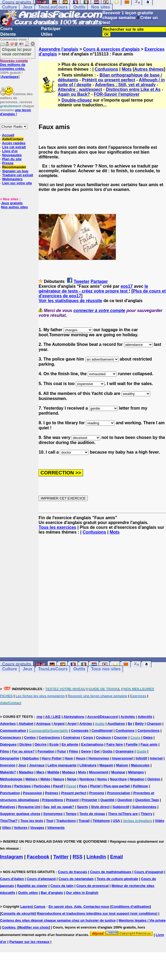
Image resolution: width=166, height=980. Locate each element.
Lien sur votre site (17, 183)
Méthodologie (11, 779)
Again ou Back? (74, 94)
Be (130, 724)
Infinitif (141, 758)
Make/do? (8, 772)
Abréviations (74, 717)
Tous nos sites (106, 669)
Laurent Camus (33, 907)
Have (69, 758)
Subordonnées (144, 807)
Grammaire (125, 751)
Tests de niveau (92, 814)
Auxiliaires (116, 724)
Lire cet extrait (14, 147)
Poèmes (52, 793)
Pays (83, 786)
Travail (84, 821)
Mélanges (136, 772)
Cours (6, 29)
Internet (156, 758)
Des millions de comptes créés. (14, 65)
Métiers (31, 779)
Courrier (121, 737)
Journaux (37, 765)
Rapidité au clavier (32, 886)
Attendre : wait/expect (80, 89)
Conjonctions (149, 731)
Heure (81, 758)
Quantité (107, 800)
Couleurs (103, 737)
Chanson (154, 724)
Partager (99, 281)
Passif (58, 786)
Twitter (61, 857)
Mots (126, 69)
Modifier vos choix (34, 927)
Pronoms (97, 793)
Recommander (14, 167)
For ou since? (23, 751)
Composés (80, 731)
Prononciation (119, 793)
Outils (79, 7)
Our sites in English (82, 893)
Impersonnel (122, 758)
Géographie (10, 758)
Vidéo (159, 821)
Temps (71, 814)
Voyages (37, 828)
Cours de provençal (92, 886)
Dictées (26, 744)
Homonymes (99, 758)
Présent (72, 800)
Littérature (88, 765)
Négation (137, 779)
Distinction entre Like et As (133, 89)
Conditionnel (102, 731)
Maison (122, 765)
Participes (23, 786)
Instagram (11, 857)
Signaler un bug (15, 171)
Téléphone (101, 821)
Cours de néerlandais (76, 879)
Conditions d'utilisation (131, 907)
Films (5, 751)
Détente (8, 34)
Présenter (89, 800)
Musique (118, 772)
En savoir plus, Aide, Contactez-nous (79, 907)
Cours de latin (62, 886)
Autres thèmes (149, 69)
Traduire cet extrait (18, 175)
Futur (62, 751)
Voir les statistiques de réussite (70, 301)
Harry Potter (52, 758)
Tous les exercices (57, 527)
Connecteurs (11, 737)
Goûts (107, 751)
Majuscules (140, 765)
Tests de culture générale (117, 879)
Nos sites (100, 7)
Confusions (106, 69)
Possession (32, 793)
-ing (39, 717)
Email (117, 857)
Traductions (66, 821)
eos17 (126, 286)
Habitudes (30, 758)
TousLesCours (53, 7)
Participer (51, 29)
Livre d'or (10, 151)
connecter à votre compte (99, 311)
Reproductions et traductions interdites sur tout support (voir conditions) (97, 913)
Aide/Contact (13, 139)
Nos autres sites (14, 207)
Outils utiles (28, 893)
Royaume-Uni (29, 807)
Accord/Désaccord (103, 717)
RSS (78, 857)
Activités (128, 717)
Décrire (41, 744)
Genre (86, 751)
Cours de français (73, 872)
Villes (6, 828)
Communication (13, 731)
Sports (83, 807)
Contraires (71, 737)
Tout (50, 821)
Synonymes (53, 814)
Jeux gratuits (12, 203)
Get (97, 751)
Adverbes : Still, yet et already (125, 85)
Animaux (43, 724)
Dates (148, 737)
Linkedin (96, 857)
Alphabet (26, 724)
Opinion (154, 779)
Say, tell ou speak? (59, 807)
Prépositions (53, 800)
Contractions (49, 737)
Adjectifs (145, 717)
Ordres (6, 786)
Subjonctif (121, 807)
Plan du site (12, 159)
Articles (86, 724)
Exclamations (92, 744)
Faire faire (115, 744)
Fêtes (73, 751)
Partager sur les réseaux (29, 942)
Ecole (54, 744)
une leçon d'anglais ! (15, 112)
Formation (46, 751)
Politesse (140, 786)
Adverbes (8, 724)
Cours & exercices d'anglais (111, 49)
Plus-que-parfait (117, 786)
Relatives (8, 807)
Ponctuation (10, 793)
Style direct (100, 807)
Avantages (10, 77)
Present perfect (74, 793)
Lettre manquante (62, 765)
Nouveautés (12, 155)
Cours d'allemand (41, 879)
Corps (88, 737)
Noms (102, 779)
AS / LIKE (53, 717)
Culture (10, 7)
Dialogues (8, 744)
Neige (72, 779)
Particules (42, 786)
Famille (132, 744)
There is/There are (123, 814)
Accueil (8, 135)
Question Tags (147, 800)
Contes (30, 737)
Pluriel (95, 786)
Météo (45, 779)
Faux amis (149, 744)
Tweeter (82, 281)
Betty (140, 724)
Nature (59, 779)
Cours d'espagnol (149, 872)
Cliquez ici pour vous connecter (17, 51)
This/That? (9, 821)
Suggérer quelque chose (20, 814)
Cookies (9, 927)
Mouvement (99, 772)
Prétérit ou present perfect (109, 80)
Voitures (21, 828)
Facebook (38, 857)
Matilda (53, 772)
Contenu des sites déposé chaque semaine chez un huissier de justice (58, 920)
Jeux (27, 7)
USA (116, 821)
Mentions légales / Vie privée (142, 920)
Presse (8, 163)
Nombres (87, 779)
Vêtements (56, 828)
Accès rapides (14, 143)
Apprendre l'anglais (58, 49)
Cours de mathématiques (111, 872)
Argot (72, 724)
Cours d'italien (12, 879)
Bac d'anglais (52, 893)
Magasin (106, 765)
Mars (40, 772)
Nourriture (118, 779)
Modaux (69, 772)
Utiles (47, 34)
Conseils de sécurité (18, 913)
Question (125, 800)
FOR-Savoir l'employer (117, 94)
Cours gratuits (17, 664)
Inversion (8, 765)
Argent (59, 724)
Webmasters (12, 179)
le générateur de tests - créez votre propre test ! (93, 289)
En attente (70, 744)
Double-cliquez (77, 100)
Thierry (147, 814)
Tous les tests (32, 821)
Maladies (26, 772)
